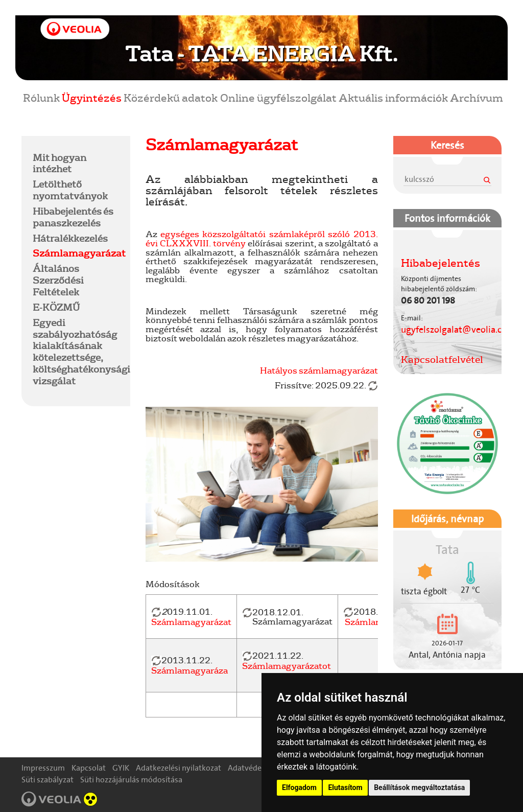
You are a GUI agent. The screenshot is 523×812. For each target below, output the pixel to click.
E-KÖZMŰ (56, 307)
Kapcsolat (89, 768)
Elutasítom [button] (345, 787)
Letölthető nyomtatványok (70, 190)
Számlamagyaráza (189, 670)
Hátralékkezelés (70, 238)
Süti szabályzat (47, 780)
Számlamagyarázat (79, 253)
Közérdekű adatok (171, 97)
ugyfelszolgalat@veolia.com (458, 330)
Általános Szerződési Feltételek (58, 280)
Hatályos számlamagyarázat (319, 370)
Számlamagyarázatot (287, 666)
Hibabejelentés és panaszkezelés (73, 217)
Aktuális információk (393, 97)
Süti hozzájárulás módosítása (131, 780)
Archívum (477, 97)
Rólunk (41, 97)
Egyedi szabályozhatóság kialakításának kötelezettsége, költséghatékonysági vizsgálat (81, 352)
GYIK (121, 768)
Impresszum (43, 768)
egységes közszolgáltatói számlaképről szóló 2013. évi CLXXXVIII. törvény (262, 238)
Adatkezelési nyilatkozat (179, 768)
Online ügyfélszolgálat (278, 97)
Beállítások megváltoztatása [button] (419, 787)
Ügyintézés (92, 97)
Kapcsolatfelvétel (442, 359)
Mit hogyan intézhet (60, 163)
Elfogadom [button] (299, 787)
